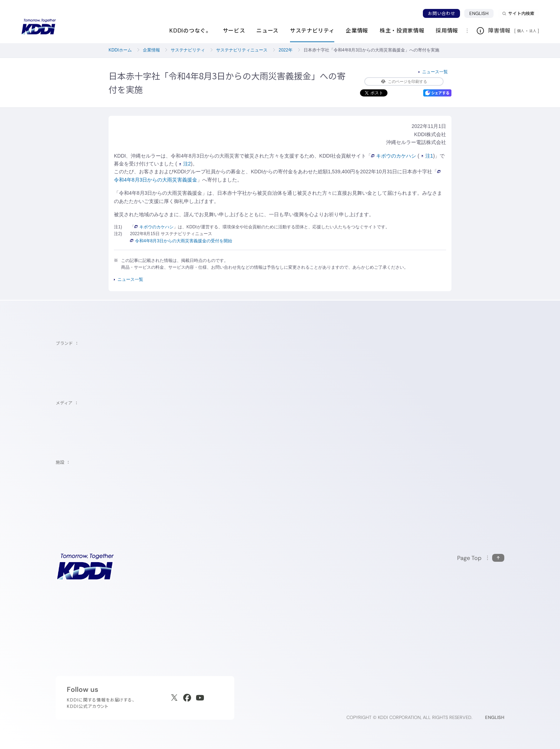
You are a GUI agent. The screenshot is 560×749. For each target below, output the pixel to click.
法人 (533, 31)
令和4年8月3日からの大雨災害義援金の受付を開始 (181, 241)
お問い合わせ (441, 13)
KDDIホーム (120, 50)
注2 (185, 164)
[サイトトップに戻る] (39, 27)
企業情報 (151, 50)
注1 (427, 156)
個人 (521, 31)
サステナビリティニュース (242, 50)
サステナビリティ (188, 50)
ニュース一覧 (435, 72)
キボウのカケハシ (394, 156)
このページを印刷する (404, 81)
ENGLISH (479, 13)
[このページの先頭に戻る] (481, 558)
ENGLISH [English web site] (495, 717)
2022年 (286, 50)
